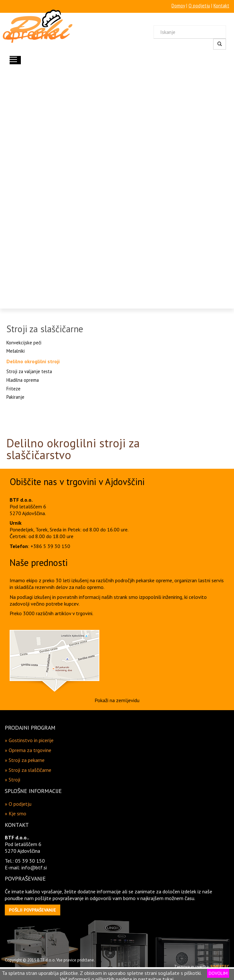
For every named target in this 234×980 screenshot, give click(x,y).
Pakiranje (15, 397)
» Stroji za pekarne (25, 760)
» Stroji (13, 780)
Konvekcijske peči (24, 343)
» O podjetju (18, 804)
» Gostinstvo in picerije (29, 740)
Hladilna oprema (23, 380)
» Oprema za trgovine (28, 750)
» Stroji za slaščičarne (28, 770)
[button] (33, 910)
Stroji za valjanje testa (29, 371)
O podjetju (199, 6)
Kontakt (221, 6)
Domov (178, 6)
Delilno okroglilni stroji (33, 361)
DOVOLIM (218, 973)
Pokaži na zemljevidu (117, 700)
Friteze (13, 389)
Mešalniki (16, 351)
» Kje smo (16, 813)
